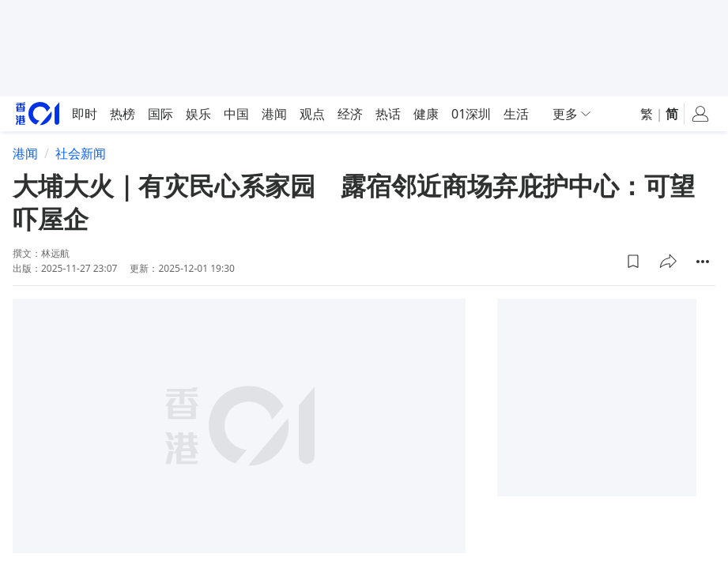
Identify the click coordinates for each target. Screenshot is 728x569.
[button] (633, 262)
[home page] (38, 113)
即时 (85, 114)
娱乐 (198, 114)
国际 (160, 114)
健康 (426, 114)
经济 (350, 114)
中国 (236, 114)
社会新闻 (81, 153)
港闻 (274, 114)
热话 (388, 114)
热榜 (123, 114)
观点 (312, 114)
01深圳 (471, 114)
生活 (516, 114)
